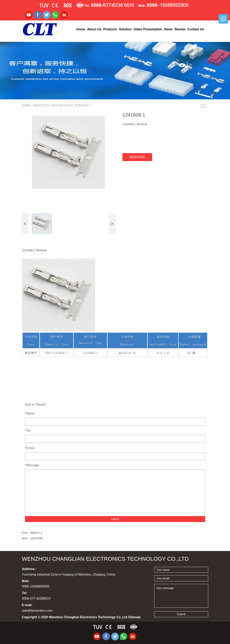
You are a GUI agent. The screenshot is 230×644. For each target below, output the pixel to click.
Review (180, 29)
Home (81, 29)
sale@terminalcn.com (37, 611)
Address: (29, 569)
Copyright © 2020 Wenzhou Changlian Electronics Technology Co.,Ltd (81, 617)
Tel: (25, 593)
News (168, 29)
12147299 (36, 538)
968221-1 (36, 533)
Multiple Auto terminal (70, 105)
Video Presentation (148, 29)
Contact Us (196, 29)
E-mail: (27, 605)
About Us (94, 29)
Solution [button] (125, 29)
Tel (28, 431)
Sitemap (134, 617)
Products (41, 105)
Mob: (26, 581)
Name (30, 413)
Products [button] (110, 29)
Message (137, 157)
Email (30, 448)
